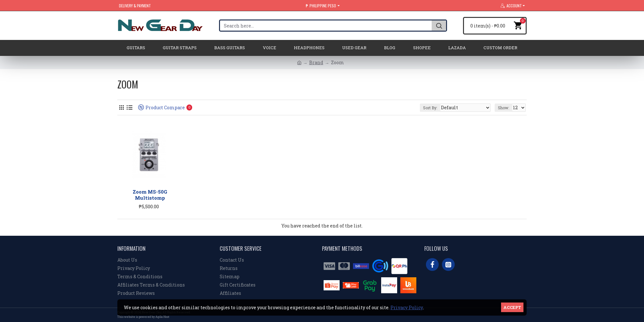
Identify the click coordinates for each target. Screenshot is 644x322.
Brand (316, 62)
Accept (512, 307)
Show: (505, 108)
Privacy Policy (407, 307)
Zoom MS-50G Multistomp (150, 195)
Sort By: (442, 108)
